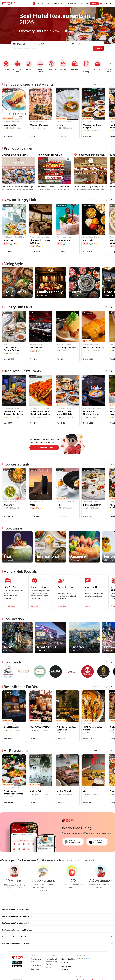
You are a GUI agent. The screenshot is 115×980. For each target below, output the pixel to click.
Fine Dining (67, 121)
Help (81, 3)
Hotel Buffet (72, 408)
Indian (85, 237)
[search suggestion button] (34, 4)
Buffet (16, 121)
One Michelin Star (43, 237)
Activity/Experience (96, 408)
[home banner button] (66, 31)
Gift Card (40, 3)
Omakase (42, 121)
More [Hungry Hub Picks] (96, 307)
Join (87, 3)
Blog (48, 3)
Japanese (33, 121)
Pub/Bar (68, 788)
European (87, 121)
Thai (58, 237)
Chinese (86, 501)
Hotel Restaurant (46, 408)
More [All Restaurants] (96, 751)
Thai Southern (8, 237)
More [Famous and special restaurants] (96, 84)
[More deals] (109, 68)
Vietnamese (61, 724)
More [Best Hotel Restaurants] (96, 371)
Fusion (59, 121)
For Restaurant (58, 3)
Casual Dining (20, 237)
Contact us (35, 969)
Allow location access (44, 448)
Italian (112, 408)
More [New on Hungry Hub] (96, 200)
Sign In (94, 3)
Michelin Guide (94, 724)
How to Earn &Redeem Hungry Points (52, 961)
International (8, 121)
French (32, 237)
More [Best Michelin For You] (96, 687)
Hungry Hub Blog (68, 959)
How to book (36, 965)
